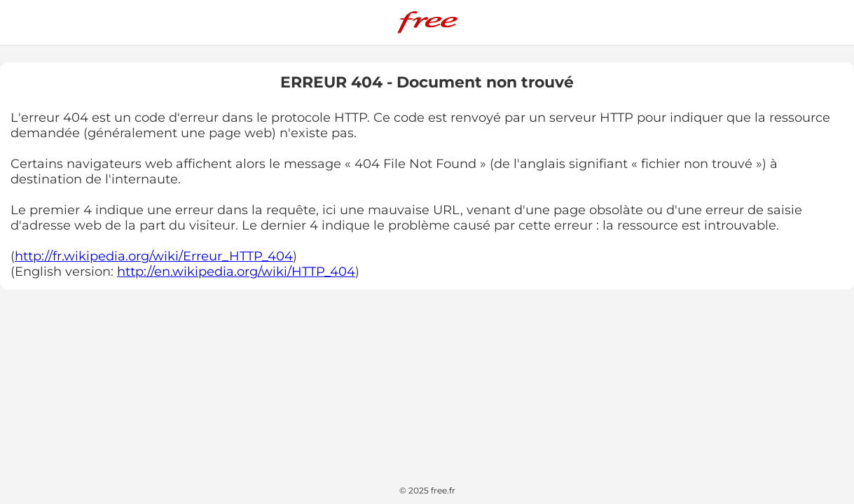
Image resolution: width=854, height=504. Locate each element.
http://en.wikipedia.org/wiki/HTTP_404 (236, 272)
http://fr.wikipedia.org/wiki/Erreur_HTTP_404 (154, 256)
